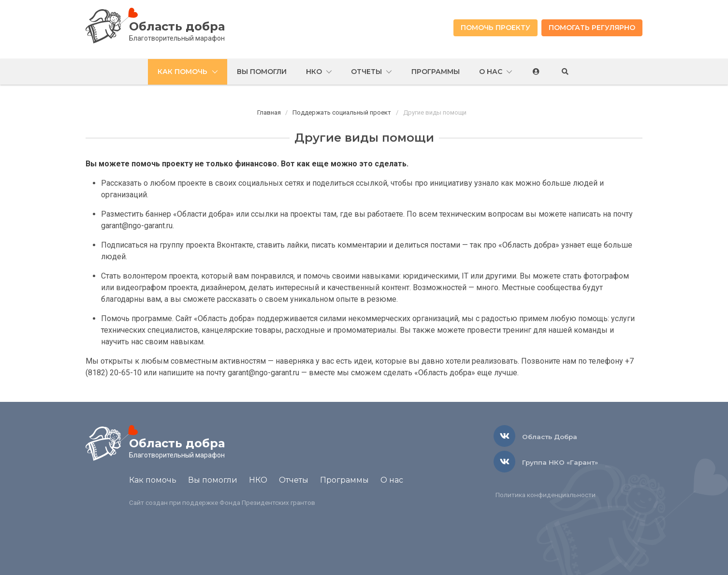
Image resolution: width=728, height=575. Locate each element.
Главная (269, 112)
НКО (258, 480)
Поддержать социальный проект (342, 112)
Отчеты (294, 480)
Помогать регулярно (592, 28)
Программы (344, 480)
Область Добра (550, 437)
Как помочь (153, 480)
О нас (392, 480)
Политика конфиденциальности (546, 495)
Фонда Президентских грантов (267, 502)
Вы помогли (213, 480)
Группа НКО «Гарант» (560, 462)
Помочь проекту (495, 28)
